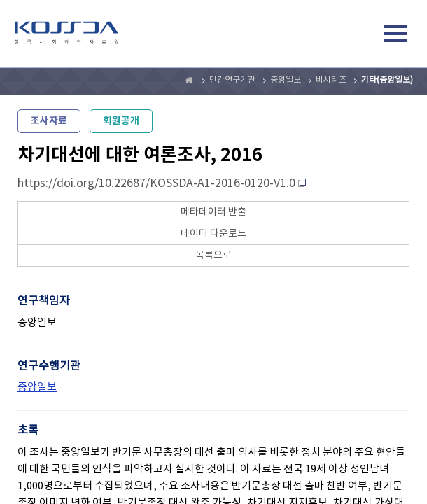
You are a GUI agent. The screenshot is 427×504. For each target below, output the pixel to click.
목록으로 (213, 255)
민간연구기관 (232, 80)
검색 (363, 36)
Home (190, 80)
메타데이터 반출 (213, 212)
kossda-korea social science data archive (66, 36)
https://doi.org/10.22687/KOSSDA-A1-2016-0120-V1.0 (156, 183)
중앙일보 (286, 80)
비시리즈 (331, 80)
